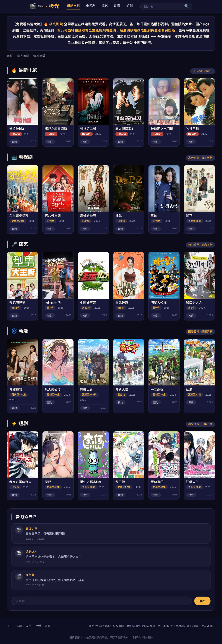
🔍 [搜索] (187, 6)
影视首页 (23, 56)
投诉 (38, 626)
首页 (10, 56)
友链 (29, 626)
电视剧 (91, 6)
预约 (14, 142)
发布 (202, 601)
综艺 (105, 6)
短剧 (130, 6)
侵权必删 (74, 638)
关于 (10, 626)
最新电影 (73, 6)
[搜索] (161, 6)
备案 (47, 626)
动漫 (117, 6)
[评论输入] (102, 601)
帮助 (19, 626)
